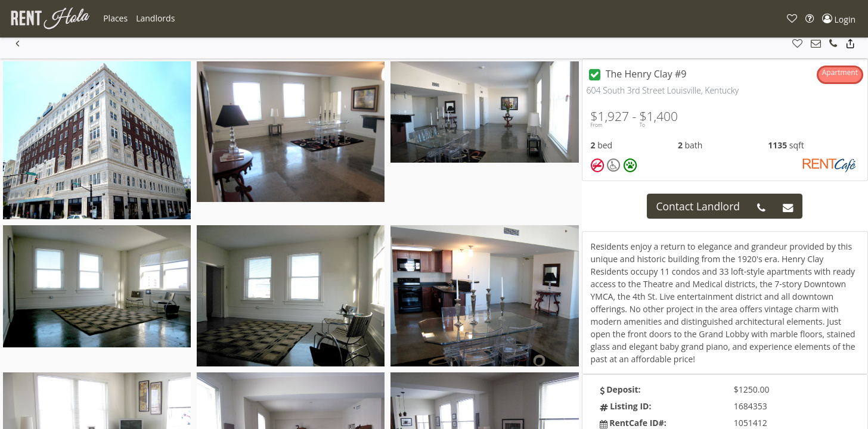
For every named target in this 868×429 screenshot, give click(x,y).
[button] (115, 18)
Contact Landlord (698, 206)
